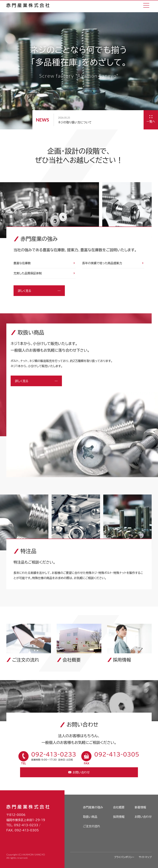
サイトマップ (145, 857)
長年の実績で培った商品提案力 (102, 263)
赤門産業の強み (93, 807)
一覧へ (151, 121)
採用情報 (119, 817)
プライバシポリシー (124, 857)
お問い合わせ (143, 817)
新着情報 (140, 807)
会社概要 (119, 807)
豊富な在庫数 (22, 263)
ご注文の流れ (91, 826)
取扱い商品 (90, 817)
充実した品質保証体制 (28, 273)
